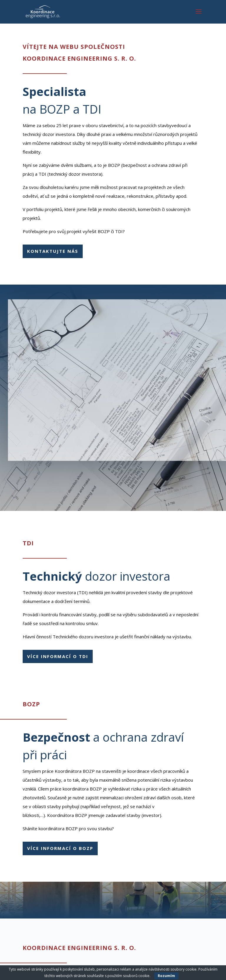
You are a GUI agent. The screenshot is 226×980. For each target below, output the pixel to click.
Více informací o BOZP (60, 848)
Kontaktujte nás (53, 251)
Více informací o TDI (58, 656)
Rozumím (166, 976)
